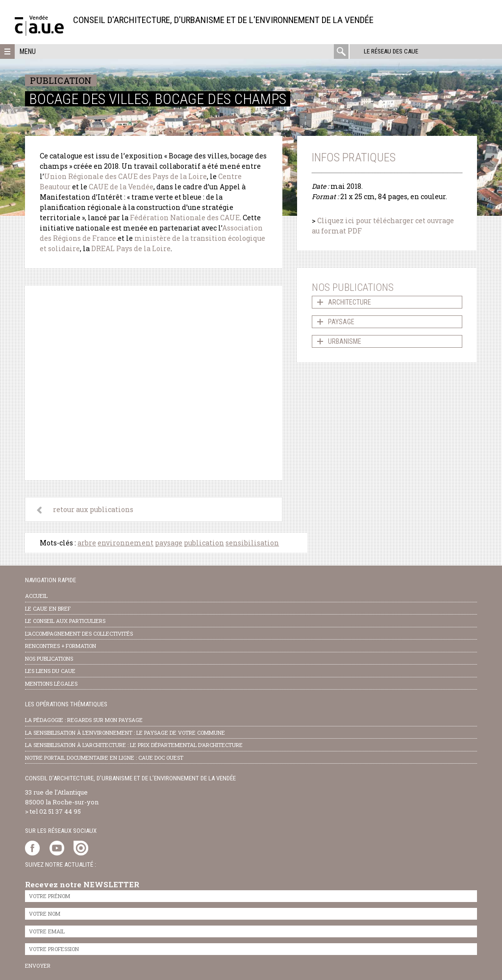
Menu (28, 52)
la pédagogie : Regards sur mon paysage (84, 720)
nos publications (49, 658)
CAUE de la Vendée (121, 187)
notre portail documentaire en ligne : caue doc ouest (104, 758)
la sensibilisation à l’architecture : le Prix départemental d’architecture (134, 745)
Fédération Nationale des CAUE (185, 218)
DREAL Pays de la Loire (131, 248)
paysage (169, 543)
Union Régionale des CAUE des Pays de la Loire (125, 176)
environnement (125, 543)
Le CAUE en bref (48, 608)
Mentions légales (51, 683)
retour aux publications (93, 509)
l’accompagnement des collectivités (79, 633)
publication (204, 543)
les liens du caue (50, 671)
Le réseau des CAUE (390, 51)
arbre (87, 543)
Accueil (36, 596)
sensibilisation (252, 543)
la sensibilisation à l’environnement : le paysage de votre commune (125, 733)
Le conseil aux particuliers (65, 621)
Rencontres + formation (61, 646)
